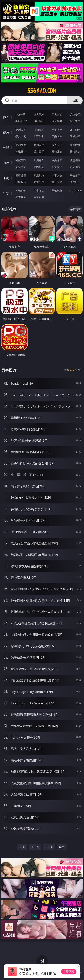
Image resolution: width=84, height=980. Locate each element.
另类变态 (75, 151)
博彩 (6, 117)
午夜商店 (39, 191)
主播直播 (57, 136)
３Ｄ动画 (75, 130)
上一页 (35, 847)
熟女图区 (57, 167)
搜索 (75, 100)
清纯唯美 (39, 167)
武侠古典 (75, 175)
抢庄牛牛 (75, 121)
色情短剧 (39, 197)
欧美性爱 (75, 145)
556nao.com (42, 91)
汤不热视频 (75, 191)
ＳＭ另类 (75, 136)
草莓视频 (57, 191)
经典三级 (39, 151)
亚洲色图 (39, 160)
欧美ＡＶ (57, 130)
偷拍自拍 (39, 145)
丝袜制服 (39, 136)
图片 (6, 163)
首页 (22, 847)
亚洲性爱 (21, 145)
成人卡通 (57, 145)
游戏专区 (75, 114)
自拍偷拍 (39, 130)
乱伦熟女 (57, 151)
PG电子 (21, 114)
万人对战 (57, 114)
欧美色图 (57, 160)
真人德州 (39, 114)
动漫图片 (75, 160)
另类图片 (75, 167)
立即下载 (69, 972)
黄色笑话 (57, 182)
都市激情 (21, 175)
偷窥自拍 (21, 160)
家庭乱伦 (39, 175)
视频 (6, 132)
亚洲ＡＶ (21, 130)
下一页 (49, 847)
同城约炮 (21, 191)
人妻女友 (57, 175)
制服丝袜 (21, 151)
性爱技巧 (75, 182)
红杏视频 (21, 197)
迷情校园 (21, 182)
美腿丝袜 (21, 167)
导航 (6, 193)
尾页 (62, 847)
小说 (6, 178)
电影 (6, 148)
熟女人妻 (21, 136)
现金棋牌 (57, 121)
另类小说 (39, 182)
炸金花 (39, 121)
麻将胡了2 (21, 121)
